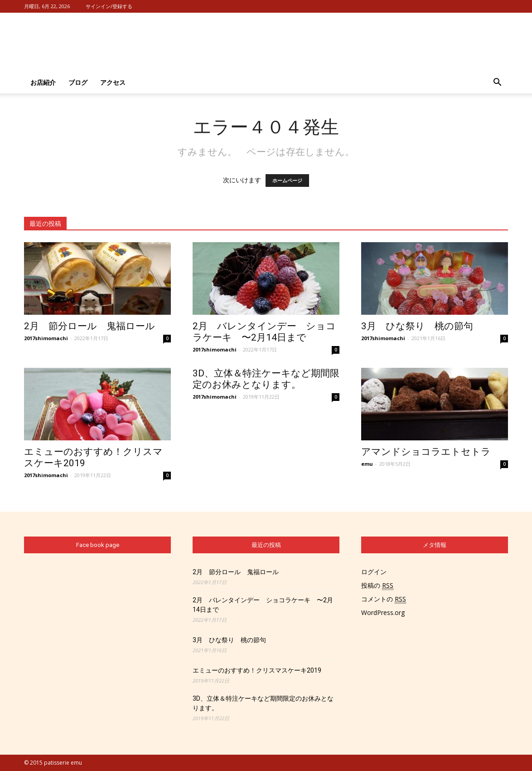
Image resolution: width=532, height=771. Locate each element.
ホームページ (287, 181)
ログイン (374, 572)
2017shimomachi (46, 338)
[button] (497, 83)
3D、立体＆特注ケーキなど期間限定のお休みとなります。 (266, 379)
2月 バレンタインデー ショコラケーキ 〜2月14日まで (264, 332)
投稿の (377, 586)
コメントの (384, 599)
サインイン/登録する (109, 6)
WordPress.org (383, 612)
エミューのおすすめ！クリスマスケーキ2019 (257, 670)
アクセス (113, 82)
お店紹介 (43, 82)
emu (367, 464)
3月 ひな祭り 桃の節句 (417, 326)
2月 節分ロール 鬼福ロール (89, 326)
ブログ (78, 82)
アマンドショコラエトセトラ (426, 452)
